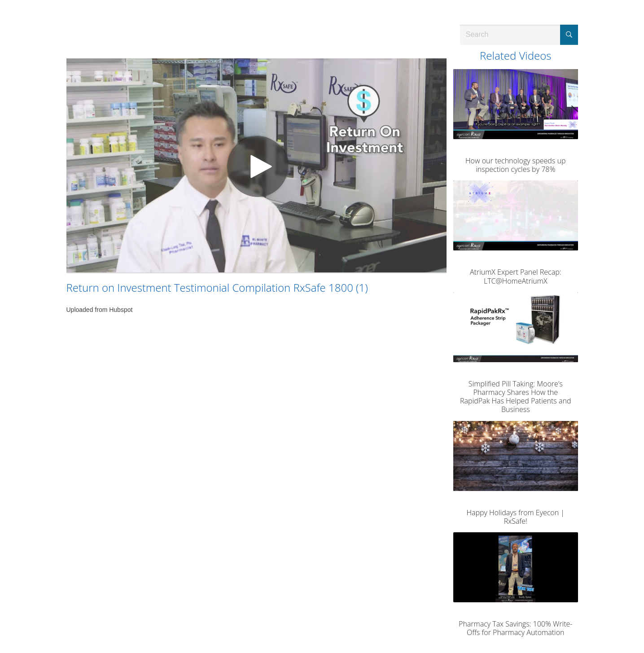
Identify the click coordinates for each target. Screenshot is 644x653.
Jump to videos (0, 0)
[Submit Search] (569, 35)
